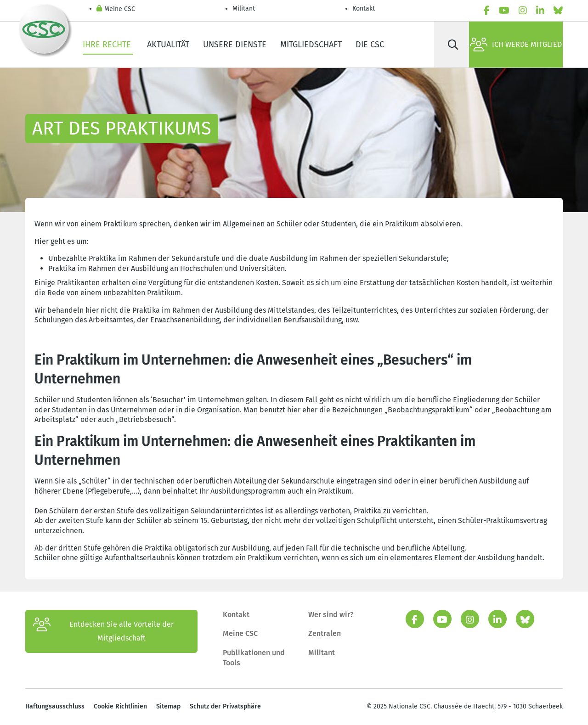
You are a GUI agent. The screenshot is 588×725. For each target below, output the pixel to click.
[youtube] (504, 11)
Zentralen (325, 633)
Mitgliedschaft (311, 45)
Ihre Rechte (108, 45)
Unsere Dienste (235, 45)
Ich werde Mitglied (516, 45)
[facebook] (487, 11)
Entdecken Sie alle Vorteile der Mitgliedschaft (103, 631)
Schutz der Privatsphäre (225, 706)
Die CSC (370, 45)
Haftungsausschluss (55, 706)
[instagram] (523, 11)
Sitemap (168, 706)
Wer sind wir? (331, 615)
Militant (244, 8)
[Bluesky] (558, 11)
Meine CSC (116, 9)
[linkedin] (540, 11)
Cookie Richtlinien (120, 706)
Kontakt (365, 8)
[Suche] (453, 45)
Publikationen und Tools (254, 658)
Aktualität (168, 45)
